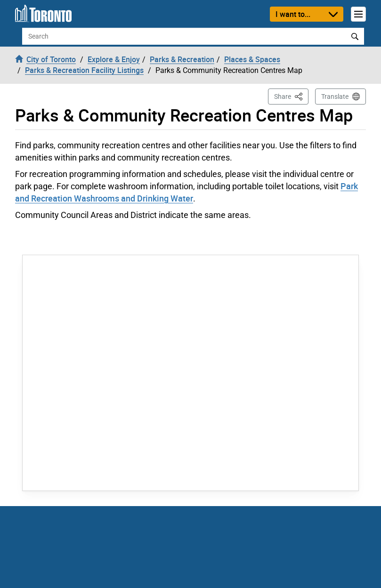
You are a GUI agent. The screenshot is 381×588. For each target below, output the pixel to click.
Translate (335, 97)
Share (291, 96)
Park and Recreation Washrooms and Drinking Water (186, 192)
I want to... (293, 14)
